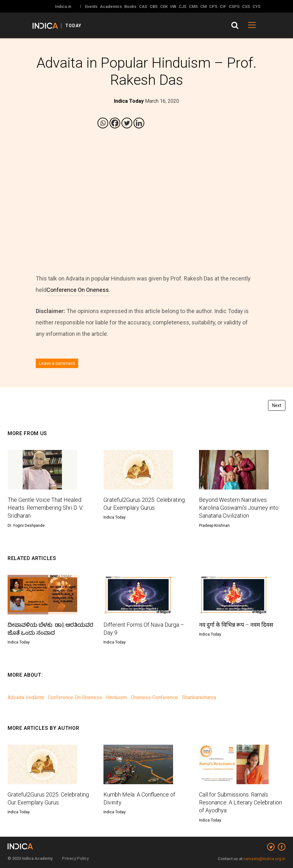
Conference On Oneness (78, 290)
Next (277, 405)
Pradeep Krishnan (214, 526)
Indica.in (63, 6)
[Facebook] (115, 123)
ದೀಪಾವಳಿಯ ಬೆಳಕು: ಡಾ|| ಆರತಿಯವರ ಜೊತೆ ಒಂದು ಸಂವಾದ (50, 629)
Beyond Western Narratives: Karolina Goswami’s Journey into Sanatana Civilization (239, 508)
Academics (111, 6)
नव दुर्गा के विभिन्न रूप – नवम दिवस (236, 625)
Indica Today (115, 517)
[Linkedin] (139, 123)
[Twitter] (127, 123)
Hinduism (116, 697)
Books (130, 6)
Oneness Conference (154, 697)
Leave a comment (57, 363)
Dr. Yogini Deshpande (26, 526)
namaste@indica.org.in (264, 859)
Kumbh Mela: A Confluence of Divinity (139, 798)
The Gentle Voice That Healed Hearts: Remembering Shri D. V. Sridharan (45, 508)
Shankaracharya (199, 697)
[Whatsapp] (103, 123)
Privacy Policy (75, 858)
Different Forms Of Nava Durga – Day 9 (144, 629)
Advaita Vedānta (26, 697)
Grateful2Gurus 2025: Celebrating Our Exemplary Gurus (144, 504)
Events (91, 6)
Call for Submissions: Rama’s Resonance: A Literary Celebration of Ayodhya (240, 802)
